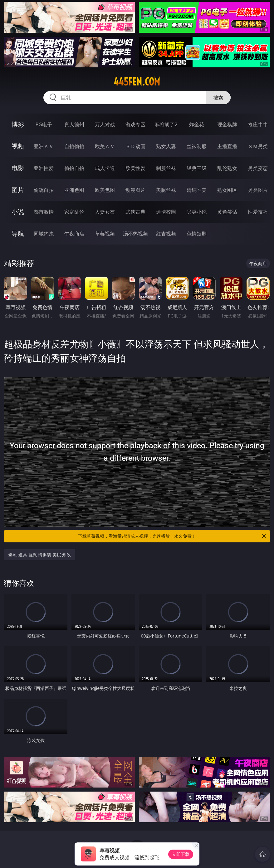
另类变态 (258, 168)
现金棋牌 (227, 124)
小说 (18, 212)
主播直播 (227, 146)
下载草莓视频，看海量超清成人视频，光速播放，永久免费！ (172, 536)
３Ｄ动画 (135, 146)
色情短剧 (197, 234)
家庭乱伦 (74, 212)
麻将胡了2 (166, 124)
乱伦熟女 (227, 168)
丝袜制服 (197, 146)
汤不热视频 (135, 234)
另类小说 (197, 212)
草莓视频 (105, 234)
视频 (18, 146)
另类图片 (258, 190)
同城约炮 (44, 234)
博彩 (18, 124)
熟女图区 (227, 190)
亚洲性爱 (44, 168)
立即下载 (181, 854)
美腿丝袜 (166, 190)
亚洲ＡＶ (44, 146)
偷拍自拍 (74, 168)
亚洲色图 (74, 190)
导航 (18, 233)
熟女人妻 (166, 146)
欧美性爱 (135, 168)
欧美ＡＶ (105, 146)
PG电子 (44, 124)
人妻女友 (105, 212)
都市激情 (44, 212)
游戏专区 (135, 124)
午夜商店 (74, 234)
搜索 (218, 98)
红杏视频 (166, 234)
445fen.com (137, 82)
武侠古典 (135, 212)
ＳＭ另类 (258, 146)
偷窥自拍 (44, 190)
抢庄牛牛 (258, 124)
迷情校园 (166, 212)
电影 (18, 168)
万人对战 (105, 124)
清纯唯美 (197, 190)
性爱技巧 (258, 212)
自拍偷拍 (74, 146)
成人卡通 (105, 168)
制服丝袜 (166, 168)
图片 (18, 190)
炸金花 (197, 124)
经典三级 (197, 168)
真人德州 (74, 124)
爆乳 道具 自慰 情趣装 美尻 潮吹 (40, 555)
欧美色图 (105, 190)
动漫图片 (135, 190)
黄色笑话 (227, 212)
